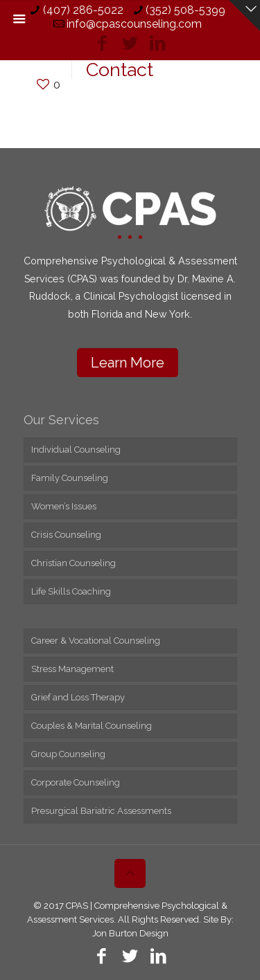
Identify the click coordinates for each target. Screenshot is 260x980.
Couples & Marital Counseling (92, 726)
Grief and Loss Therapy (78, 697)
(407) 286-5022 (83, 10)
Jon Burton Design (130, 933)
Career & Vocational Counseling (96, 641)
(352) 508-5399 (185, 10)
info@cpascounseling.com (134, 24)
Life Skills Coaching (71, 591)
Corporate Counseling (76, 782)
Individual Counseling (76, 450)
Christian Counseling (73, 563)
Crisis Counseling (66, 535)
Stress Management (72, 669)
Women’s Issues (64, 506)
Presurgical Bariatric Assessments (101, 811)
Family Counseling (70, 478)
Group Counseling (68, 754)
